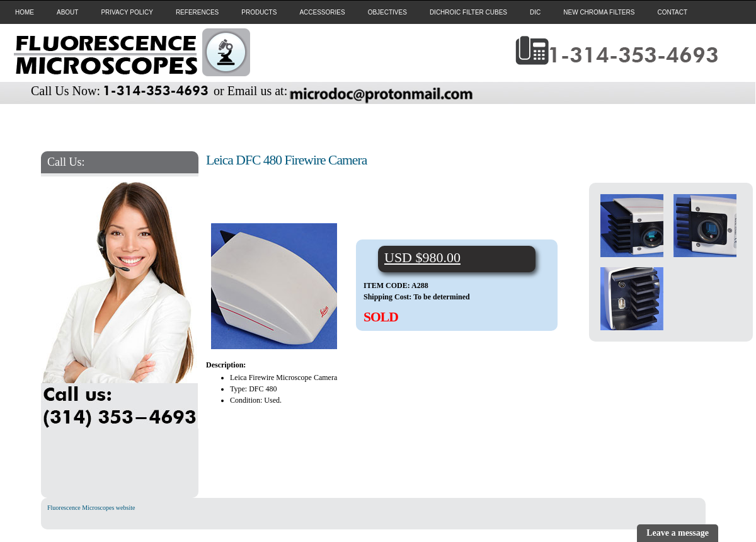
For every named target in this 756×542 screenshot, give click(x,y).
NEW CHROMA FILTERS (599, 12)
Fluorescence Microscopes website (91, 508)
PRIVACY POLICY (127, 12)
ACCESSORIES (322, 12)
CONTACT (672, 12)
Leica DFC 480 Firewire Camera (286, 160)
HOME (25, 12)
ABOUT (67, 12)
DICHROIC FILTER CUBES (468, 12)
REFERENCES (197, 12)
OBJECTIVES (387, 12)
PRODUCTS (259, 12)
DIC (535, 12)
